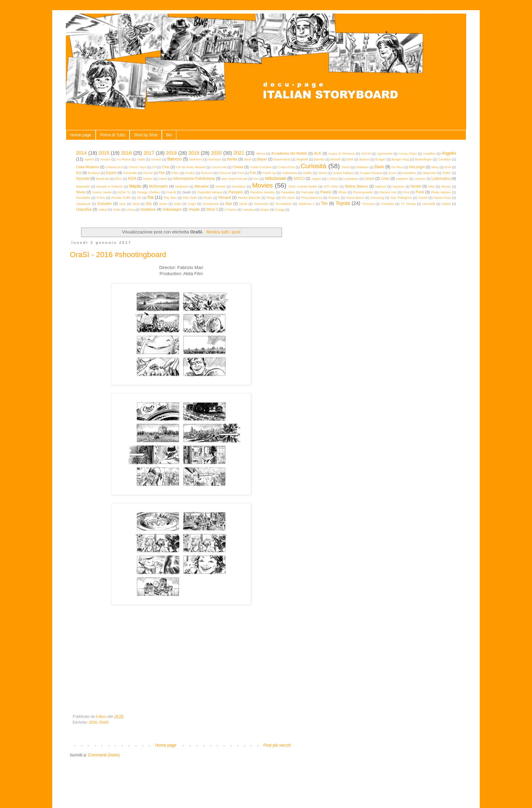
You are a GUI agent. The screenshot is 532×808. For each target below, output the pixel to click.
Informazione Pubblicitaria (194, 178)
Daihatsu (362, 167)
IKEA (132, 178)
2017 (149, 153)
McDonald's (158, 186)
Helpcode (429, 173)
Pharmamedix (363, 192)
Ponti (420, 192)
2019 (194, 153)
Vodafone (148, 209)
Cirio (166, 167)
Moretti (221, 186)
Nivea (81, 192)
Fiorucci (207, 173)
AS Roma (123, 159)
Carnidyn (444, 159)
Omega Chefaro (148, 192)
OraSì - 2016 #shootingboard (118, 255)
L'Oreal (333, 179)
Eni (79, 173)
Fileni (175, 173)
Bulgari (380, 159)
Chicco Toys (137, 167)
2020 (216, 153)
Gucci (392, 173)
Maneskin (83, 186)
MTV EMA (331, 186)
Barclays (215, 159)
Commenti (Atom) (104, 755)
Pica (406, 192)
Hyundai (83, 178)
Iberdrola (102, 179)
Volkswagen (172, 209)
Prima (101, 198)
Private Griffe (121, 198)
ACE (318, 153)
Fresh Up (269, 173)
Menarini (202, 186)
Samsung (377, 198)
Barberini (196, 159)
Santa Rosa (442, 198)
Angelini (449, 153)
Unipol (446, 204)
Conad (238, 167)
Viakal (102, 209)
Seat (122, 204)
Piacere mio (388, 192)
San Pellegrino (401, 198)
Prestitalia (83, 198)
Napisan (398, 186)
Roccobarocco (312, 198)
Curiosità (313, 166)
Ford (241, 173)
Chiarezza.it (114, 167)
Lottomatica (441, 178)
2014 (81, 153)
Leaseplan (351, 179)
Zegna (265, 209)
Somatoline (211, 204)
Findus (190, 173)
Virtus (130, 209)
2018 (171, 153)
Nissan (446, 186)
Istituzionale (275, 178)
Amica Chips (408, 153)
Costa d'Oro (286, 167)
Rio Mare (288, 198)
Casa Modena (87, 167)
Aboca (260, 153)
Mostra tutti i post (223, 232)
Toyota (343, 203)
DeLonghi (417, 167)
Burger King (400, 159)
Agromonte (385, 153)
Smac (163, 204)
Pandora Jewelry (262, 192)
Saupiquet (83, 204)
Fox (253, 173)
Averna (156, 159)
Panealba (288, 192)
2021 (239, 153)
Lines (385, 178)
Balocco (175, 159)
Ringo (271, 198)
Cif (154, 167)
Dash (379, 167)
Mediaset (182, 186)
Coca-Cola (219, 167)
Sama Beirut (355, 198)
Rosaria (334, 198)
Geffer (308, 173)
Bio (169, 135)
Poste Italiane (441, 192)
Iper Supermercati (234, 179)
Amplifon (429, 153)
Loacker (420, 179)
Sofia (177, 204)
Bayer (262, 159)
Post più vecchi (277, 745)
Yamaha (249, 209)
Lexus (369, 178)
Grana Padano (343, 173)
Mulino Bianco (356, 186)
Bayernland (282, 159)
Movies (262, 185)
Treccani (368, 204)
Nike (431, 186)
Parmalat (307, 192)
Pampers (236, 192)
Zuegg (280, 209)
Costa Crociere (261, 167)
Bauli (248, 159)
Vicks (117, 209)
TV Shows (408, 204)
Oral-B (171, 192)
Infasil (163, 179)
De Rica (397, 167)
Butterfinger (423, 159)
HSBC (447, 173)
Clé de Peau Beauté (191, 167)
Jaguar (316, 179)
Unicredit (429, 204)
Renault (224, 197)
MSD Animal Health (303, 186)
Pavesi (326, 192)
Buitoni (364, 159)
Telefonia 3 (307, 204)
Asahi (141, 159)
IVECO (299, 178)
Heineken (410, 173)
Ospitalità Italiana (210, 192)
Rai (151, 197)
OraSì (104, 722)
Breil (350, 159)
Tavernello (261, 204)
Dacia (346, 167)
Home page (81, 135)
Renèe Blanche (249, 198)
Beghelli (302, 159)
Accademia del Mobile (289, 153)
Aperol (89, 159)
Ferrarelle (130, 173)
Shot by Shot (146, 135)
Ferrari (148, 173)
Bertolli (335, 159)
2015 (104, 153)
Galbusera (289, 173)
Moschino (239, 186)
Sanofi (423, 198)
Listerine (402, 179)
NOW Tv (124, 192)
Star (229, 204)
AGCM (366, 153)
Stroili (243, 204)
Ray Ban (170, 198)
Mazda (135, 186)
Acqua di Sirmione (341, 153)
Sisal (136, 204)
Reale (208, 198)
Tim (324, 204)
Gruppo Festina (371, 173)
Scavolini (104, 204)
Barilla (232, 159)
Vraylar (194, 209)
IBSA (118, 179)
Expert (111, 173)
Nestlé (416, 186)
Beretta (319, 159)
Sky (149, 204)
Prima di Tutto (113, 135)
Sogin (192, 204)
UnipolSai (84, 209)
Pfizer (343, 192)
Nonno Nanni (102, 192)
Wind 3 (212, 209)
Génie (322, 173)
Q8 (139, 198)
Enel (448, 167)
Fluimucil (225, 173)
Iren (256, 179)
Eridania (94, 173)
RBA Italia (190, 198)
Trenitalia (388, 204)
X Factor (230, 209)
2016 (127, 153)
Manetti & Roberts (110, 186)
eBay (435, 167)
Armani (105, 159)
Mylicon (381, 186)
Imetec (148, 179)
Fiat (162, 173)
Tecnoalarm (284, 204)
